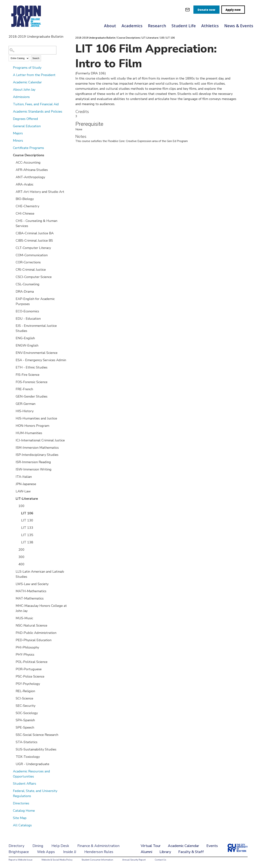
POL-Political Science (32, 662)
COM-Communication (32, 255)
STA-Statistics (27, 742)
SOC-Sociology (27, 713)
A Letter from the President (34, 75)
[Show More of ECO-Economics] (13, 311)
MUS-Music (24, 618)
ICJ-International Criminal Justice (40, 440)
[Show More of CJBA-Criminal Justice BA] (13, 233)
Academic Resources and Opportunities (31, 774)
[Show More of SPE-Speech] (13, 727)
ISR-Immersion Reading (33, 462)
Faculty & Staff (191, 852)
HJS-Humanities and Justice (36, 418)
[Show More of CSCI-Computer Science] (13, 277)
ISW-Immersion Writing (34, 469)
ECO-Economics (27, 311)
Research (157, 26)
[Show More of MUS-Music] (13, 618)
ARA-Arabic (25, 184)
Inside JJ (70, 852)
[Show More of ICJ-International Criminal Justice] (13, 440)
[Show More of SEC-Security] (13, 706)
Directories (21, 803)
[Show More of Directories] (10, 803)
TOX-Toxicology (28, 757)
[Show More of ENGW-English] (13, 345)
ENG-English (25, 338)
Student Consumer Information (97, 860)
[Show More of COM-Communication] (13, 255)
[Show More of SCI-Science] (13, 698)
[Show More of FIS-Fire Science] (13, 375)
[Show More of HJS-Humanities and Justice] (13, 418)
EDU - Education (28, 319)
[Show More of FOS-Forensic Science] (13, 382)
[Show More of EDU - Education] (13, 318)
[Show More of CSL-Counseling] (13, 284)
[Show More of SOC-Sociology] (13, 713)
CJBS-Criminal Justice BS (34, 241)
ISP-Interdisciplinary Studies (37, 455)
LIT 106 (27, 513)
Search (36, 58)
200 (21, 550)
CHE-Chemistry (27, 206)
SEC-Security (26, 706)
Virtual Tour (151, 846)
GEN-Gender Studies (32, 396)
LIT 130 (27, 520)
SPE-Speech (25, 727)
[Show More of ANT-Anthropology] (13, 177)
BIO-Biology (25, 199)
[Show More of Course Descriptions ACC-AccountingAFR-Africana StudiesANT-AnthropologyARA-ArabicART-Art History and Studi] (10, 155)
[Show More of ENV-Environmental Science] (13, 353)
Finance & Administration (98, 846)
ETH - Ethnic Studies (32, 367)
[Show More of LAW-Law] (13, 491)
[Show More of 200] (16, 549)
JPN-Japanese (26, 484)
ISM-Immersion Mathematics (37, 448)
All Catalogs (22, 825)
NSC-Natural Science (31, 625)
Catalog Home (24, 811)
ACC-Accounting (28, 162)
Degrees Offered (25, 119)
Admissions (21, 97)
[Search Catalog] (32, 50)
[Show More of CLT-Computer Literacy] (13, 248)
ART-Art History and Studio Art (40, 192)
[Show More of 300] (16, 557)
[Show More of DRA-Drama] (13, 291)
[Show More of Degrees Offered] (10, 119)
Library (165, 852)
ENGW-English (27, 345)
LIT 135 (27, 535)
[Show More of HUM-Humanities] (13, 433)
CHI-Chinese (25, 213)
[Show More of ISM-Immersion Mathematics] (13, 447)
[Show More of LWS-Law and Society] (13, 584)
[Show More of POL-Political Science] (13, 662)
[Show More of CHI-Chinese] (13, 213)
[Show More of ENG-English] (13, 338)
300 (21, 557)
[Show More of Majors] (10, 133)
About (110, 26)
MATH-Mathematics (31, 591)
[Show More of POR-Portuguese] (13, 669)
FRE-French (24, 389)
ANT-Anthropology (30, 177)
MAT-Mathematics (30, 598)
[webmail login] (187, 10)
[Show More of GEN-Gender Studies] (13, 396)
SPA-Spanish (25, 720)
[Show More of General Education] (10, 126)
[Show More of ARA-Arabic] (13, 184)
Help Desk (60, 846)
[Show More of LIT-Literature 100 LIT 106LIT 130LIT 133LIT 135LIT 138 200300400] (13, 498)
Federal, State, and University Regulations (35, 793)
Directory (16, 846)
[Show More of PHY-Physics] (13, 654)
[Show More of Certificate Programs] (10, 148)
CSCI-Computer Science (34, 277)
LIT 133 (27, 528)
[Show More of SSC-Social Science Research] (13, 735)
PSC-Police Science (30, 676)
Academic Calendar (27, 82)
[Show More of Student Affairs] (10, 783)
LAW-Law (23, 491)
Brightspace (19, 852)
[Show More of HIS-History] (13, 411)
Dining (38, 846)
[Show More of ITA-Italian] (13, 476)
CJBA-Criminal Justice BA (35, 233)
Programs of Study (27, 68)
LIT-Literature (27, 499)
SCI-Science (24, 698)
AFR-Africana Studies (32, 170)
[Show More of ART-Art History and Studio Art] (13, 192)
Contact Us (160, 860)
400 (21, 564)
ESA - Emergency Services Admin (41, 360)
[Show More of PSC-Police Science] (13, 676)
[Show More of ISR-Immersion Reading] (13, 462)
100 (21, 506)
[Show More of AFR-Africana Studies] (13, 170)
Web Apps (46, 852)
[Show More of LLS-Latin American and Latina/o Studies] (13, 571)
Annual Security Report (134, 860)
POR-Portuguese (29, 669)
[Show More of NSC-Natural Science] (13, 625)
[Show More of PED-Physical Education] (13, 640)
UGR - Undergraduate (32, 764)
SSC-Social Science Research (37, 735)
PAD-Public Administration (36, 633)
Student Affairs (25, 784)
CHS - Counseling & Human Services (36, 223)
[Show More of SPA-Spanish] (13, 720)
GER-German (26, 404)
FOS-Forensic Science (32, 382)
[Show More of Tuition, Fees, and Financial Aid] (10, 104)
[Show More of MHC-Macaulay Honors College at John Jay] (13, 606)
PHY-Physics (25, 655)
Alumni (146, 852)
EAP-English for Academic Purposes (35, 301)
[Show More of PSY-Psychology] (13, 684)
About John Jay (24, 90)
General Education (27, 126)
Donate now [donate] (206, 10)
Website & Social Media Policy (57, 860)
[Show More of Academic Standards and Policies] (10, 111)
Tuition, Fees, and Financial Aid (36, 104)
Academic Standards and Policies (38, 111)
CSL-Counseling (28, 284)
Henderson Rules (99, 852)
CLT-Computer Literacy (33, 248)
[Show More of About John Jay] (10, 89)
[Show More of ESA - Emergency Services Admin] (13, 360)
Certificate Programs (28, 148)
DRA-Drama (25, 292)
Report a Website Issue (20, 860)
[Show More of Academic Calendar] (10, 82)
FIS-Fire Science (28, 375)
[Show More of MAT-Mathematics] (13, 598)
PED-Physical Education (34, 640)
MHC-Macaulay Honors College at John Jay (41, 608)
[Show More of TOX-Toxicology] (13, 757)
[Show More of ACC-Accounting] (13, 162)
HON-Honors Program (32, 426)
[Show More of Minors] (10, 140)
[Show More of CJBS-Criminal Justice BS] (13, 240)
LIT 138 (27, 542)
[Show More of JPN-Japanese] (13, 484)
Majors (18, 133)
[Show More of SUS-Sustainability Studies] (13, 749)
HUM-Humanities (29, 433)
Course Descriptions (29, 155)
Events (212, 846)
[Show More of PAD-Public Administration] (13, 633)
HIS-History (25, 411)
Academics (132, 26)
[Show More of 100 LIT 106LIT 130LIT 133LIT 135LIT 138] (16, 506)
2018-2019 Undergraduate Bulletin (95, 38)
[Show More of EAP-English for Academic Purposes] (13, 299)
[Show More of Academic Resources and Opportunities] (10, 771)
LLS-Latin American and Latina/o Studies (40, 574)
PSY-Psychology (28, 684)
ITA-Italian (24, 477)
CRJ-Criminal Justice (31, 270)
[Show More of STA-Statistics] (13, 742)
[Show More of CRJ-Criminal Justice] (13, 269)
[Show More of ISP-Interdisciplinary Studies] (13, 455)
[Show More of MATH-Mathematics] (13, 591)
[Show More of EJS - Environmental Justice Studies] (13, 326)
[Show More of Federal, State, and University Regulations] (10, 791)
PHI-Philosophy (27, 647)
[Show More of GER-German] (13, 404)
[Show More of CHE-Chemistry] (13, 206)
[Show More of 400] (16, 564)
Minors (18, 141)
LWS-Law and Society (32, 584)
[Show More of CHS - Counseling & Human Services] (13, 221)
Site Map (20, 818)
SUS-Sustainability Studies (36, 749)
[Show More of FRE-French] (13, 389)
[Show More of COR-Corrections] (13, 262)
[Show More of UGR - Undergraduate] (13, 764)
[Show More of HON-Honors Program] (13, 426)
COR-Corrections (28, 262)
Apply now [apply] (233, 10)
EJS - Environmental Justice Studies (36, 328)
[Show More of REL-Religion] (13, 691)
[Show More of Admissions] (10, 97)
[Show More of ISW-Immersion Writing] (13, 469)
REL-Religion (25, 691)
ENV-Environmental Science (37, 353)
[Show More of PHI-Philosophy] (13, 647)
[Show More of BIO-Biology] (13, 199)
